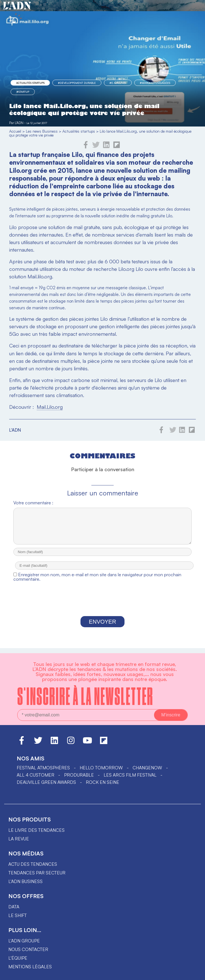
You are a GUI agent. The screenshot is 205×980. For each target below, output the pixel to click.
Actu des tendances (33, 864)
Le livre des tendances (36, 830)
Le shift (18, 915)
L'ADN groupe (24, 941)
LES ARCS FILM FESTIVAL (130, 775)
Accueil (15, 131)
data (14, 907)
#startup (23, 92)
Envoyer (102, 627)
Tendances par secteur (37, 873)
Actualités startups (30, 83)
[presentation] (102, 605)
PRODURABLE (79, 775)
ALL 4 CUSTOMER (36, 775)
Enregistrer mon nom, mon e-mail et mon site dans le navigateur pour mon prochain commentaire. (97, 582)
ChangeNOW (147, 768)
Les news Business (42, 131)
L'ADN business (25, 881)
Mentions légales (30, 967)
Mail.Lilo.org (50, 407)
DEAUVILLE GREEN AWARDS (46, 782)
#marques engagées (155, 83)
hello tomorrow (101, 768)
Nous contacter (28, 949)
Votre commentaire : (33, 503)
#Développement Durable (77, 83)
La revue (19, 839)
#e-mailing (118, 83)
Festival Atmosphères (43, 768)
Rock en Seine (102, 782)
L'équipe (18, 958)
